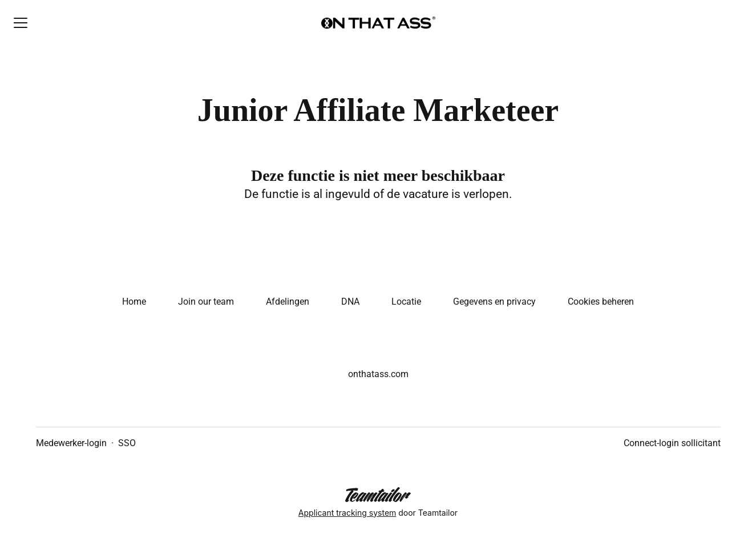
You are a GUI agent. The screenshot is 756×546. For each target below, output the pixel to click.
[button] (733, 23)
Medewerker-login (71, 443)
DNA (350, 302)
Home (134, 302)
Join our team (206, 302)
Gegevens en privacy (494, 302)
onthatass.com (378, 374)
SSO (127, 443)
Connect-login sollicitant (672, 443)
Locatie (406, 302)
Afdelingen (288, 302)
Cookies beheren (601, 302)
